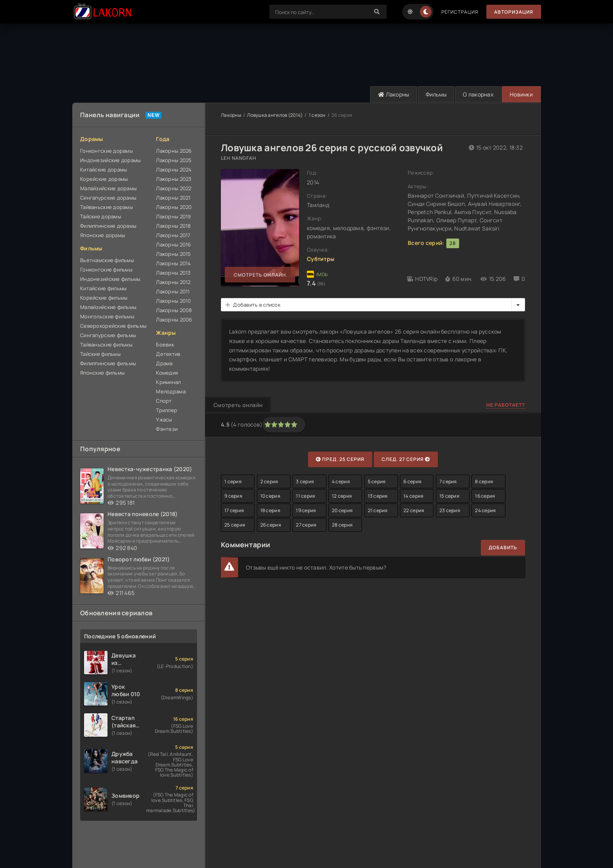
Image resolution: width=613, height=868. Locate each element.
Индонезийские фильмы (110, 279)
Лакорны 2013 (173, 273)
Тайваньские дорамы (107, 207)
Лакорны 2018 (173, 226)
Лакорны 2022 (174, 188)
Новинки (521, 94)
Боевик (165, 345)
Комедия (167, 373)
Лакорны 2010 (173, 301)
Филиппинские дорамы (108, 226)
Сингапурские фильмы (108, 335)
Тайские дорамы (101, 216)
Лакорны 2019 (173, 216)
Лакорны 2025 (174, 160)
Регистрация (460, 12)
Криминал (168, 382)
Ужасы (164, 420)
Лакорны (394, 94)
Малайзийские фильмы (108, 307)
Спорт (164, 401)
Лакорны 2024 (174, 170)
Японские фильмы (102, 373)
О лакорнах (478, 94)
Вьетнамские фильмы (107, 260)
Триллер (167, 410)
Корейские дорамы (104, 179)
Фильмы (436, 94)
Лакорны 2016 (173, 245)
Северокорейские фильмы (113, 326)
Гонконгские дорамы (107, 151)
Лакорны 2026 (174, 151)
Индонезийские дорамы (111, 160)
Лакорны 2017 (173, 235)
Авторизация (514, 12)
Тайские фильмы (100, 354)
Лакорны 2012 (173, 282)
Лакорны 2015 (173, 254)
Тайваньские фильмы (106, 345)
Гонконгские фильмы (106, 270)
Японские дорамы (103, 235)
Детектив (168, 354)
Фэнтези (167, 429)
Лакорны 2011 (173, 291)
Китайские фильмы (103, 288)
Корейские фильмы (104, 298)
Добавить (503, 547)
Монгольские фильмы (107, 316)
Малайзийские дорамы (108, 188)
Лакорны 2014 (173, 263)
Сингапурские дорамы (108, 198)
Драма (164, 363)
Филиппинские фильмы (108, 363)
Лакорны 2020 (174, 207)
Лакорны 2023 (174, 179)
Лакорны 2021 (173, 198)
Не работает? (506, 405)
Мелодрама (171, 391)
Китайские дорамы (104, 170)
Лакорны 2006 (174, 320)
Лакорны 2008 (174, 310)
